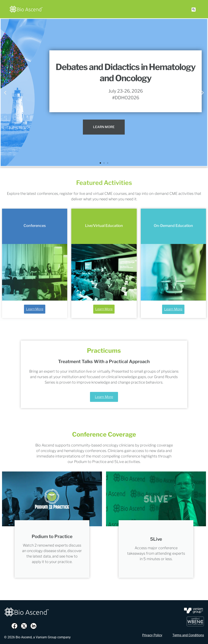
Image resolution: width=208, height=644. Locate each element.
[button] (194, 10)
